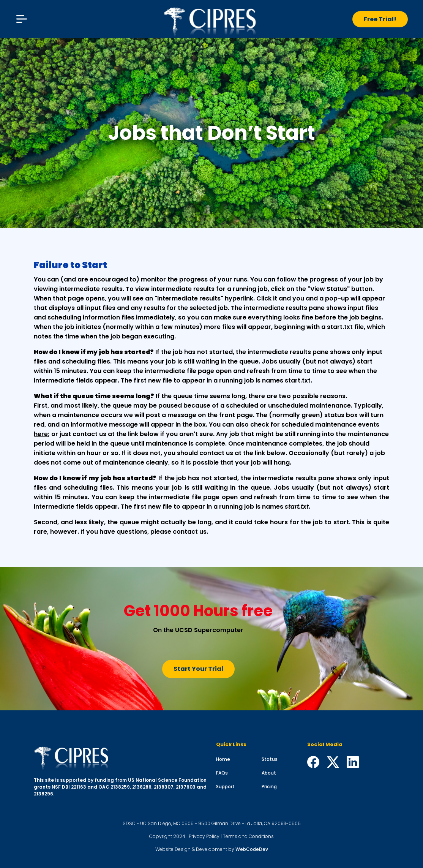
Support (225, 787)
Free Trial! (380, 19)
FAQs (222, 773)
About (269, 773)
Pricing (269, 787)
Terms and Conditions (248, 836)
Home (223, 759)
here (41, 434)
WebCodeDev (252, 849)
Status (270, 759)
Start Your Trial (198, 669)
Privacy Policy (204, 836)
